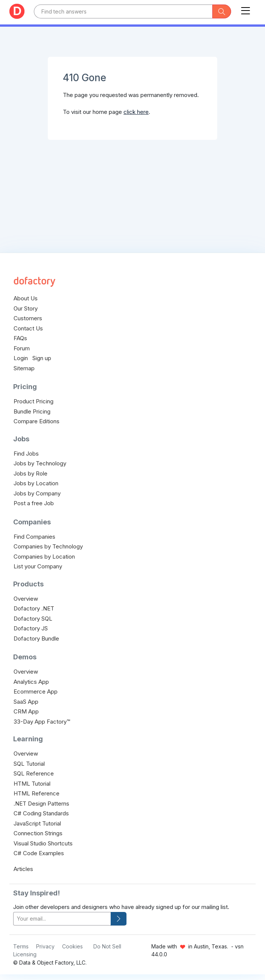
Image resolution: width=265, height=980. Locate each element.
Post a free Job (34, 503)
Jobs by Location (36, 483)
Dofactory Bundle (36, 638)
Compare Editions (37, 421)
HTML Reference (37, 793)
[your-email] (62, 919)
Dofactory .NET (34, 608)
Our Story (26, 308)
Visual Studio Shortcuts (43, 843)
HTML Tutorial (32, 784)
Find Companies (34, 537)
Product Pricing (34, 401)
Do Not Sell (107, 946)
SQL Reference (34, 773)
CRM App (26, 711)
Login (21, 358)
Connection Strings (38, 833)
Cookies (72, 946)
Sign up (42, 358)
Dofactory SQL (33, 619)
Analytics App (31, 682)
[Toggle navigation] (245, 9)
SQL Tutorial (29, 764)
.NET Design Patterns (41, 804)
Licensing (25, 954)
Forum (22, 348)
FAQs (20, 338)
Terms (21, 946)
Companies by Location (44, 557)
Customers (28, 318)
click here (136, 112)
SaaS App (26, 702)
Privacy (45, 946)
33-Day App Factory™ (42, 722)
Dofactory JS (31, 628)
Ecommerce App (36, 691)
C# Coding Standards (41, 813)
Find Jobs (26, 454)
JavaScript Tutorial (37, 823)
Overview (26, 599)
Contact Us (28, 328)
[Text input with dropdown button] (123, 11)
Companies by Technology (48, 546)
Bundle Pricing (32, 411)
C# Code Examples (39, 853)
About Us (26, 298)
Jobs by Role (30, 473)
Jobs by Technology (40, 463)
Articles (23, 869)
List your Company (38, 566)
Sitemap (24, 368)
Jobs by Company (37, 493)
